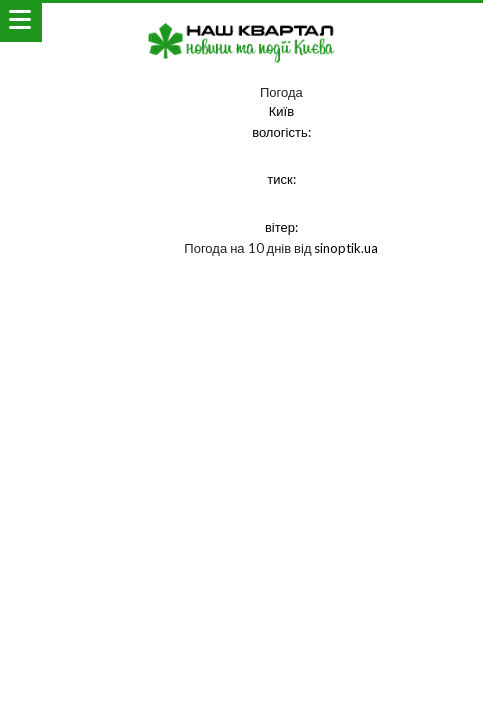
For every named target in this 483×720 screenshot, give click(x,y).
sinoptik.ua (346, 248)
